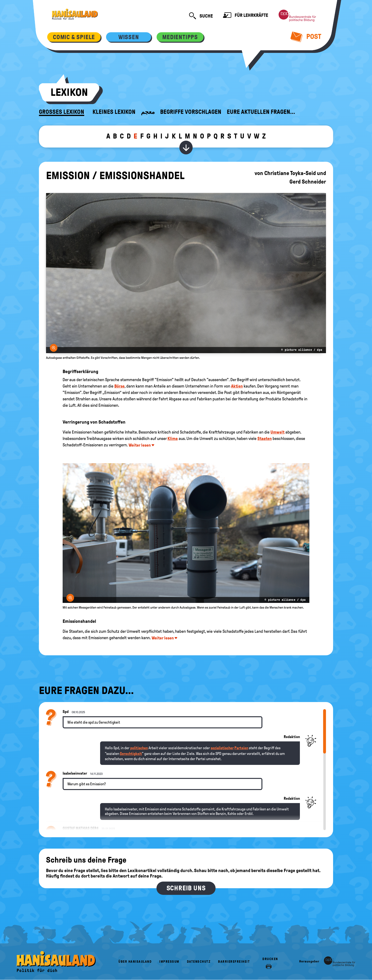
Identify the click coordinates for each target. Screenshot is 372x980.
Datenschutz (199, 962)
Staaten (265, 439)
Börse (119, 386)
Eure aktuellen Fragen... (261, 112)
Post (306, 37)
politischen (139, 748)
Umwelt (277, 432)
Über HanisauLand (135, 962)
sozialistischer (222, 748)
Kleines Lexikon (114, 112)
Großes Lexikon (62, 112)
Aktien (237, 386)
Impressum (169, 962)
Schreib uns (186, 888)
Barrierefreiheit (234, 962)
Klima (173, 439)
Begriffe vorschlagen (191, 112)
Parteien (241, 748)
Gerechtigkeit (131, 754)
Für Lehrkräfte (246, 16)
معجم (148, 112)
